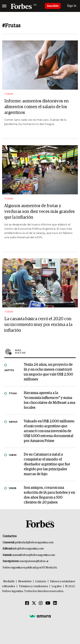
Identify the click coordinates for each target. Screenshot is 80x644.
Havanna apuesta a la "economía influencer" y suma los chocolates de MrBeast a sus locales (49, 400)
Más (45, 351)
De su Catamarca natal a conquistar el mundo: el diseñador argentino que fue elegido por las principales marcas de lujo (47, 464)
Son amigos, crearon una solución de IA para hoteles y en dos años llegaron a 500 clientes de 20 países (49, 495)
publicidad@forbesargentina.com (34, 543)
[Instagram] (41, 603)
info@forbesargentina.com (28, 549)
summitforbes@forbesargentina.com (34, 555)
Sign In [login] (72, 6)
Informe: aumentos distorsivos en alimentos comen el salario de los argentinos (36, 107)
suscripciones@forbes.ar (34, 561)
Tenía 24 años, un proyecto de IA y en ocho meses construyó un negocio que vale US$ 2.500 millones (48, 372)
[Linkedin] (55, 603)
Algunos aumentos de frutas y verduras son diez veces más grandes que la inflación (39, 212)
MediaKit (9, 582)
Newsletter (25, 582)
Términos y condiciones (33, 586)
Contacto (41, 582)
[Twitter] (34, 603)
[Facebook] (27, 603)
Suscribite (53, 6)
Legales (57, 586)
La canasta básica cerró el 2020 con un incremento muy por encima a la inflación (38, 325)
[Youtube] (48, 603)
